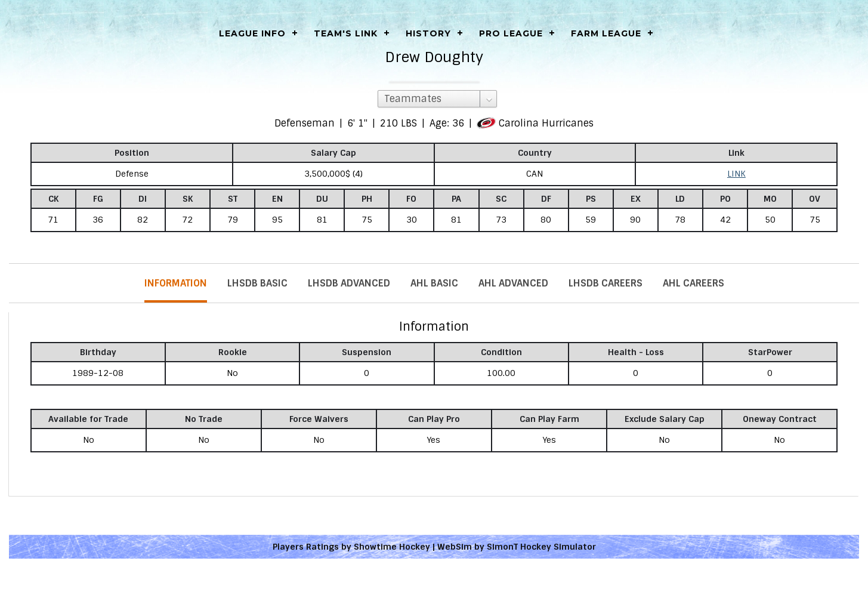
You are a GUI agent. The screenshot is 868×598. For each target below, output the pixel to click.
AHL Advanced (513, 283)
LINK (736, 174)
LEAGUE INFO (252, 33)
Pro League (511, 33)
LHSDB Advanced (349, 283)
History (428, 33)
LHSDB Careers (606, 283)
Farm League (606, 33)
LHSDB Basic (257, 283)
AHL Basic (434, 283)
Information (176, 283)
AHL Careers (694, 283)
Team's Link (346, 33)
